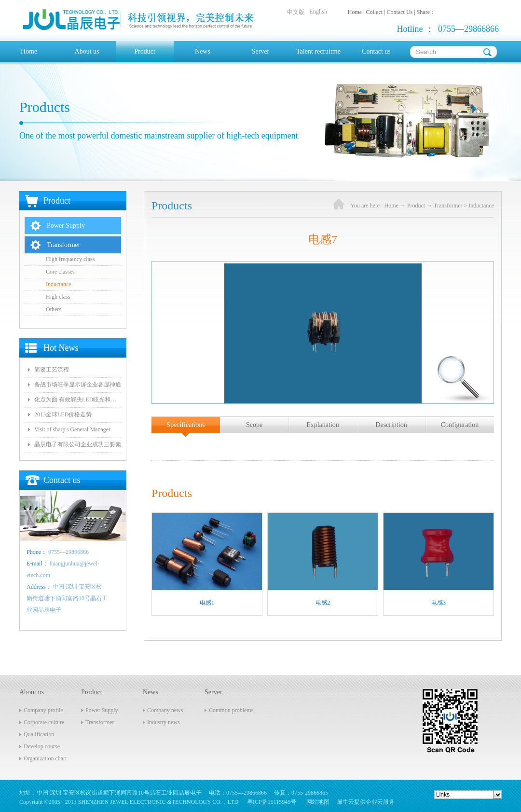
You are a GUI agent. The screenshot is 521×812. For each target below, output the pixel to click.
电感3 (439, 603)
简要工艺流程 (52, 370)
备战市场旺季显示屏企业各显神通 (78, 385)
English (318, 12)
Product (416, 206)
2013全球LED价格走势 (63, 414)
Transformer (448, 206)
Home (29, 51)
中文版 (296, 12)
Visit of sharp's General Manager (72, 429)
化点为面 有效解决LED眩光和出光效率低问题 (78, 399)
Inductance (481, 206)
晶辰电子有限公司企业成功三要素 (78, 444)
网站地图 (316, 802)
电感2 (323, 603)
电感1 (207, 603)
